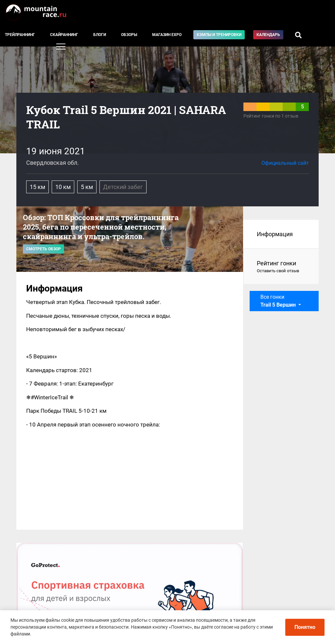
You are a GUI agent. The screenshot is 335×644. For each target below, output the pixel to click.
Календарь (268, 35)
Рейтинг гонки (281, 267)
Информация (275, 234)
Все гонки (279, 301)
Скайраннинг (64, 35)
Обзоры (129, 35)
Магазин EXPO (167, 35)
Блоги (100, 35)
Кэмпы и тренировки (219, 35)
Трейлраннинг (20, 35)
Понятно (305, 627)
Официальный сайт (285, 163)
